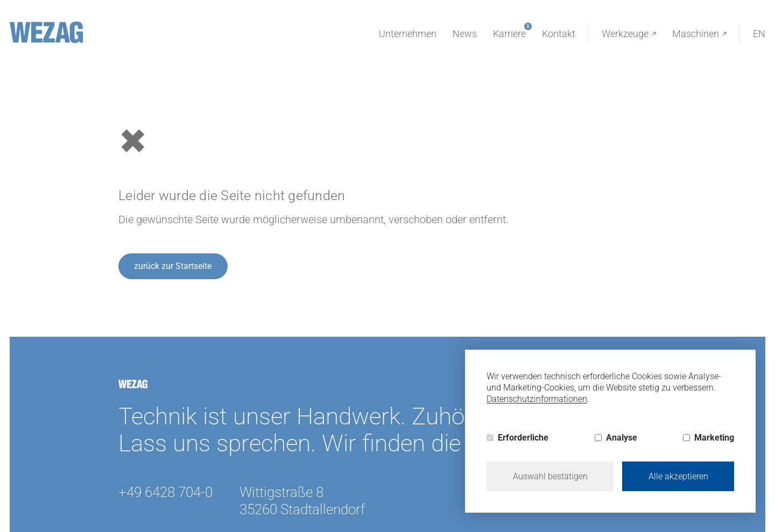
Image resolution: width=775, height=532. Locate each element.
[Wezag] (46, 32)
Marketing (714, 438)
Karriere (509, 32)
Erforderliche (523, 438)
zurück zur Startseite (173, 266)
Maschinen (699, 34)
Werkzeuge (629, 34)
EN (759, 34)
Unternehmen (408, 34)
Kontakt (559, 34)
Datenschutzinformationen (537, 399)
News (465, 34)
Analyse (622, 438)
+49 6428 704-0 (165, 492)
